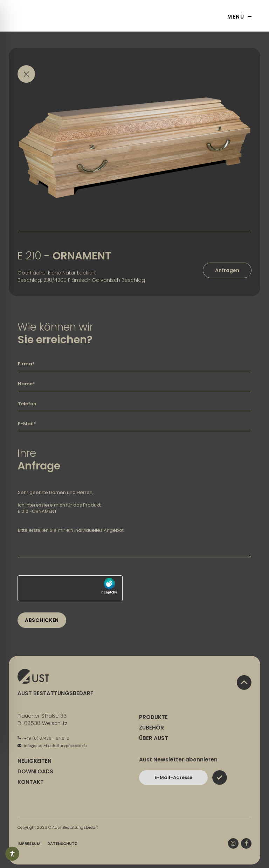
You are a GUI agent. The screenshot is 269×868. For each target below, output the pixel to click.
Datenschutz (62, 843)
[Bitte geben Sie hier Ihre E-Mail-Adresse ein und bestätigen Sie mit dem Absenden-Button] (173, 778)
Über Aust (154, 738)
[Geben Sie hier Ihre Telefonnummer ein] (134, 404)
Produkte (153, 717)
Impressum (29, 843)
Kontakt (31, 782)
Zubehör (151, 728)
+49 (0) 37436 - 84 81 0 (43, 738)
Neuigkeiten (35, 761)
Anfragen (227, 270)
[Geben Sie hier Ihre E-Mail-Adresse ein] (134, 424)
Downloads (35, 771)
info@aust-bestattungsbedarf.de (52, 746)
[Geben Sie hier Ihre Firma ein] (134, 364)
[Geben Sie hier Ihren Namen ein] (134, 384)
